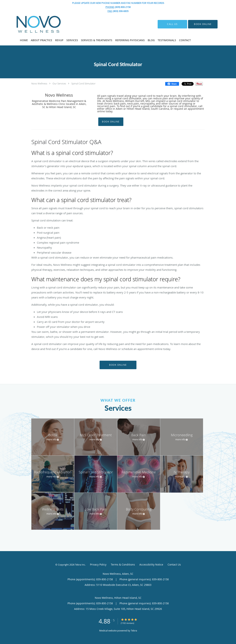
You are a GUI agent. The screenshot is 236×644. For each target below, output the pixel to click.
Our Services (59, 83)
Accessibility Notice (151, 564)
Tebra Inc (80, 565)
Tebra (134, 631)
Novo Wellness (39, 83)
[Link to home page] (33, 24)
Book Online (111, 122)
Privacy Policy (98, 564)
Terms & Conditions (123, 564)
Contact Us (174, 564)
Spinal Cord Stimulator (83, 83)
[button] (203, 24)
